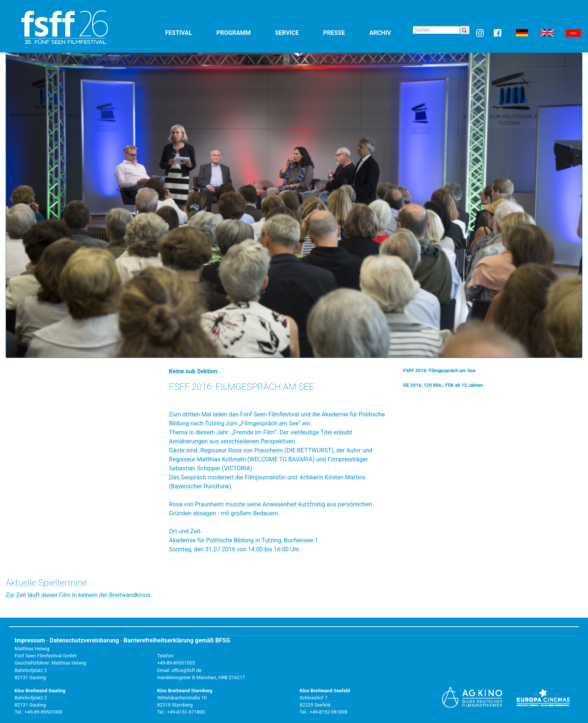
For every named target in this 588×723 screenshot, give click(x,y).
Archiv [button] (391, 32)
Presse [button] (345, 32)
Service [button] (297, 32)
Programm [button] (244, 32)
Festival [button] (189, 32)
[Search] (436, 30)
